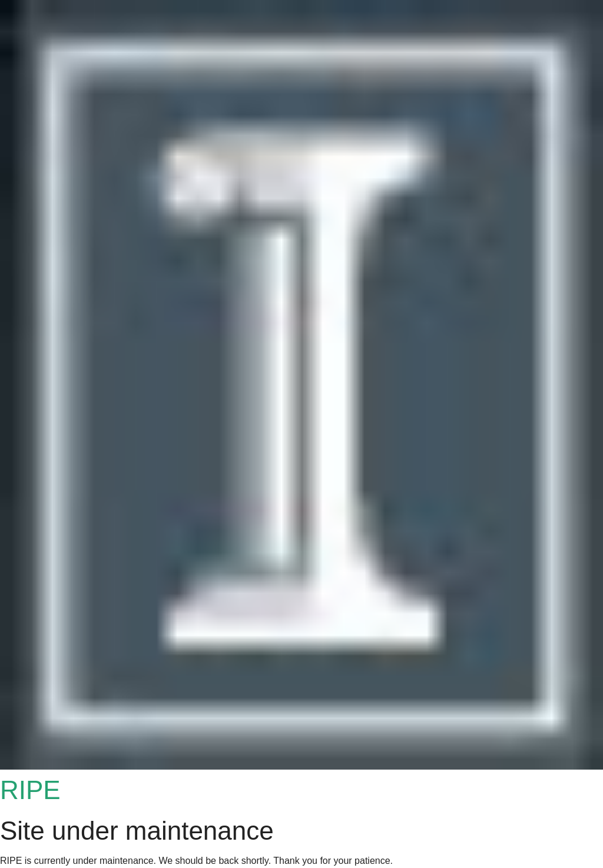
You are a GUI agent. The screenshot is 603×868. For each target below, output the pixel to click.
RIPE (30, 790)
